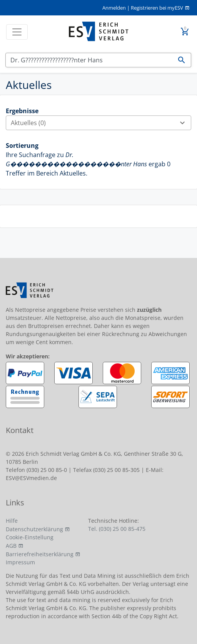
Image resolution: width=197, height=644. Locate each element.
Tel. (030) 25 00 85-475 (117, 529)
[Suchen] (89, 60)
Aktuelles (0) (101, 123)
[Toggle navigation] (17, 32)
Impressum (20, 562)
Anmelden (114, 8)
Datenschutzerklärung (34, 529)
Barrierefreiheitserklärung (40, 554)
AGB (11, 546)
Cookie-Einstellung (30, 537)
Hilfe (12, 521)
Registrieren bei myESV (157, 8)
